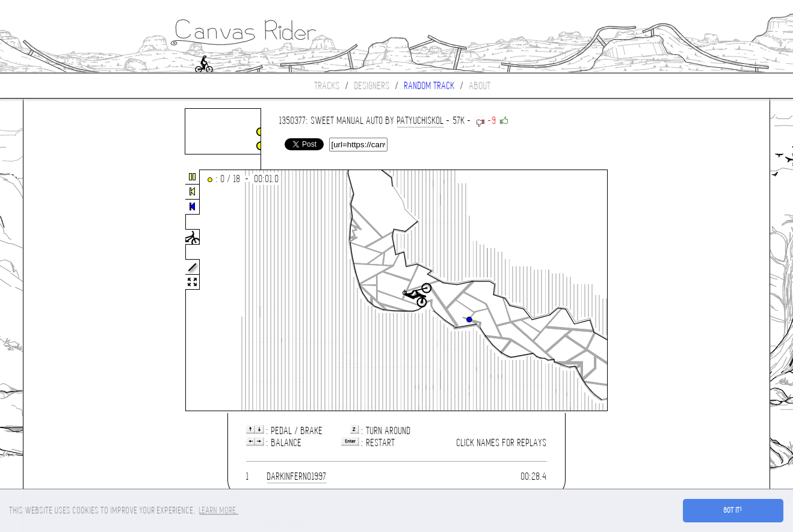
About (480, 86)
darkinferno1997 (297, 476)
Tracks (327, 86)
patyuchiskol (421, 121)
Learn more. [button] (219, 510)
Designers (372, 86)
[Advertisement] (74, 291)
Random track (430, 86)
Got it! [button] (733, 510)
